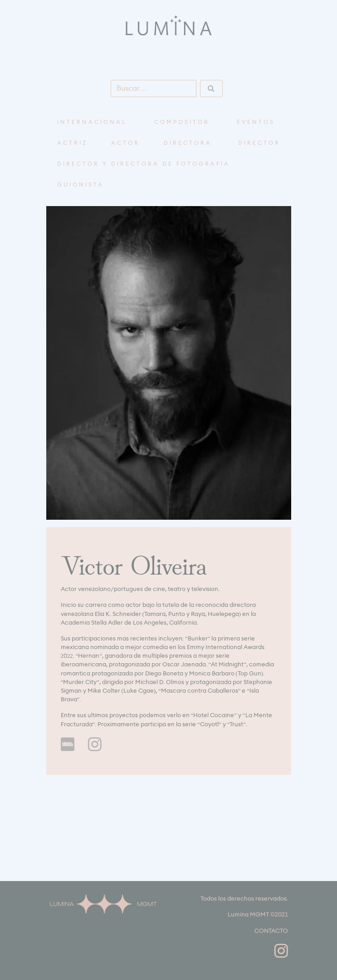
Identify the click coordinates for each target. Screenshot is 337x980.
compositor (182, 122)
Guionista (81, 185)
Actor (125, 143)
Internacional (92, 122)
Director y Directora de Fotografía (144, 164)
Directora (188, 143)
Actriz (72, 143)
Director (259, 143)
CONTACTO (271, 931)
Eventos (256, 122)
